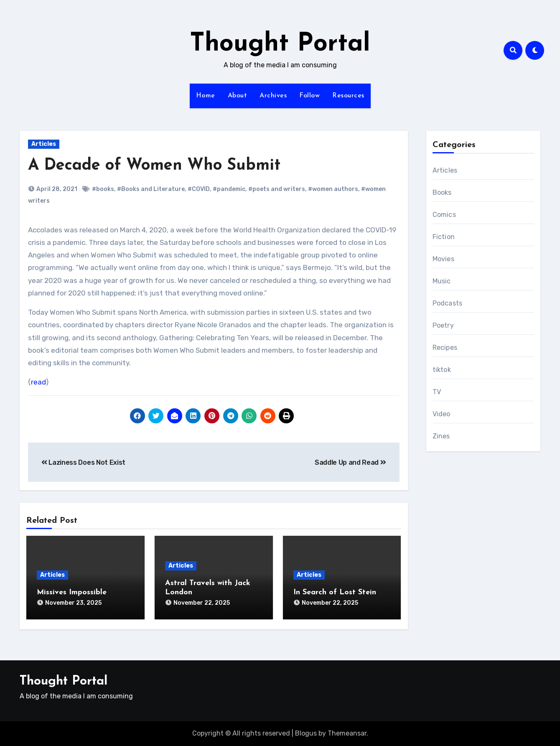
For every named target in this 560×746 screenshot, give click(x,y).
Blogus (306, 733)
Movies (443, 259)
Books (442, 192)
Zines (441, 436)
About (238, 96)
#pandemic (229, 189)
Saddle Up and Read (350, 462)
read (38, 382)
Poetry (443, 325)
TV (437, 392)
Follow (309, 96)
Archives (273, 96)
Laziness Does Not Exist (83, 462)
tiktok (442, 370)
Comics (444, 215)
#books (103, 189)
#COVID (199, 189)
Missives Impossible (72, 592)
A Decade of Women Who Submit (154, 166)
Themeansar (347, 733)
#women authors (333, 189)
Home (206, 96)
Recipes (445, 348)
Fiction (444, 237)
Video (442, 414)
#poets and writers (277, 189)
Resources (348, 96)
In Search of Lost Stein (335, 592)
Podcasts (448, 303)
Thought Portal (280, 44)
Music (442, 281)
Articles (44, 144)
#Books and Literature (151, 189)
